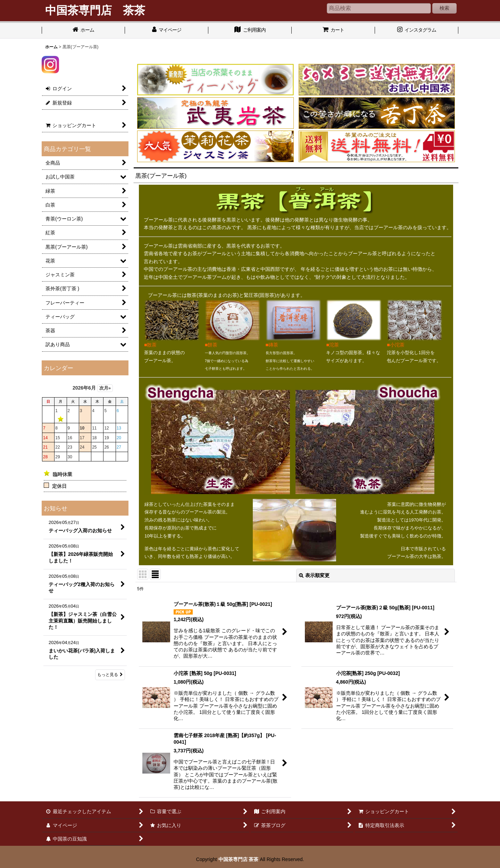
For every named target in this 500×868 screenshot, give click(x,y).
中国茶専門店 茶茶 (239, 859)
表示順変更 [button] (314, 575)
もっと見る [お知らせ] (110, 675)
